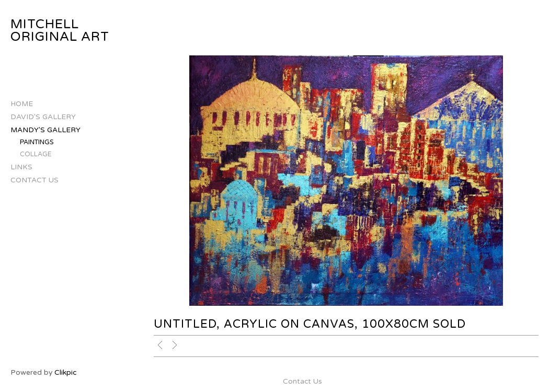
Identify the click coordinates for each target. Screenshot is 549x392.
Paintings (37, 142)
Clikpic (65, 372)
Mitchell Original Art (60, 31)
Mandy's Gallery (45, 130)
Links (21, 167)
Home (22, 104)
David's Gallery (43, 117)
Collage (36, 154)
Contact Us (35, 180)
